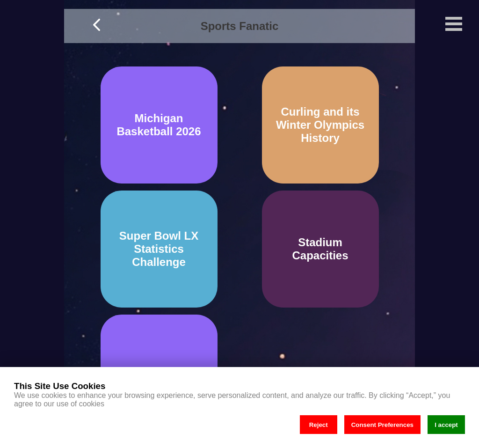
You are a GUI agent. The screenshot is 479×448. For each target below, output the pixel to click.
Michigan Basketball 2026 (159, 125)
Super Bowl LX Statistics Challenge (159, 249)
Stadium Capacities (320, 249)
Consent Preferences (382, 425)
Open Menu (454, 24)
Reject (319, 425)
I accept (446, 425)
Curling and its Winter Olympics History (320, 125)
